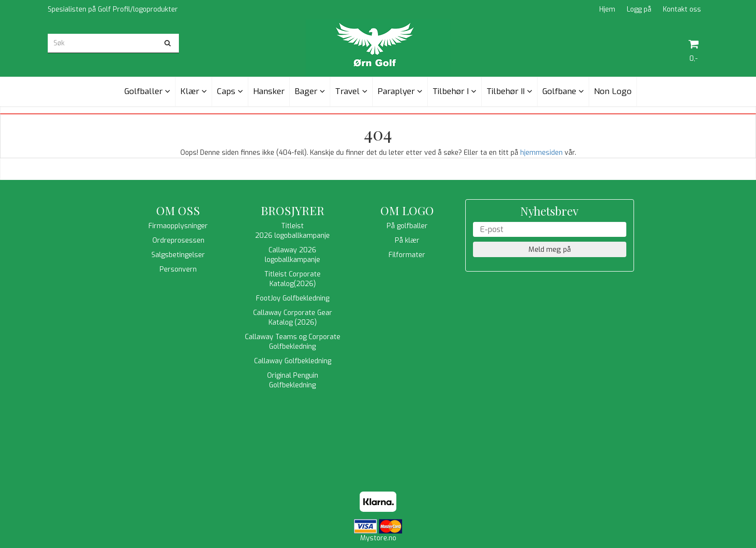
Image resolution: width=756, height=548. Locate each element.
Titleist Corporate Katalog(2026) (292, 279)
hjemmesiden (541, 153)
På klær (407, 240)
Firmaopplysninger (178, 226)
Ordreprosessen (178, 240)
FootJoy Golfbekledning (293, 298)
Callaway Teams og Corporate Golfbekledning (293, 342)
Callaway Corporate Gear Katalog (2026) (293, 318)
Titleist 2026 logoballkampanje (292, 231)
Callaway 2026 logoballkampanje (292, 255)
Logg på (639, 9)
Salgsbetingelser (178, 255)
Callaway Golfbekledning (293, 361)
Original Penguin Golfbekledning (293, 380)
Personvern (178, 269)
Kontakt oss (682, 9)
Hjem (607, 9)
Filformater (407, 255)
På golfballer (407, 226)
